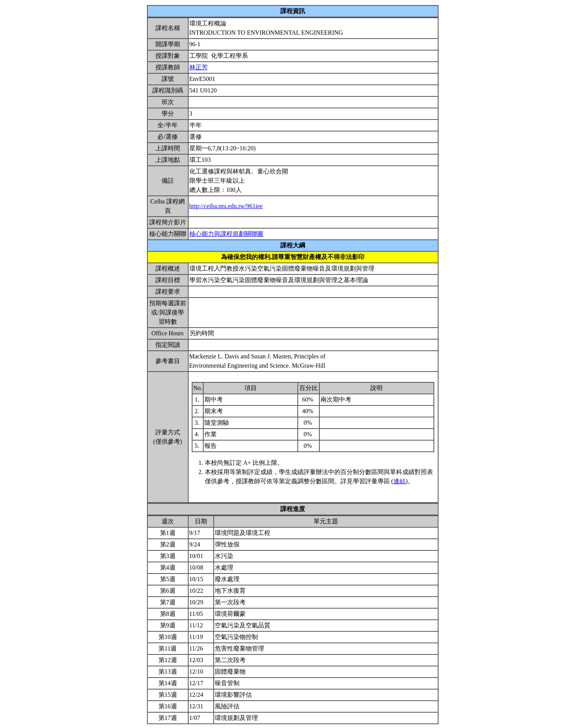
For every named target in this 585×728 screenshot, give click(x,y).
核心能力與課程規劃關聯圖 (226, 234)
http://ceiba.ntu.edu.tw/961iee (226, 206)
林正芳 (199, 67)
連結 (400, 481)
